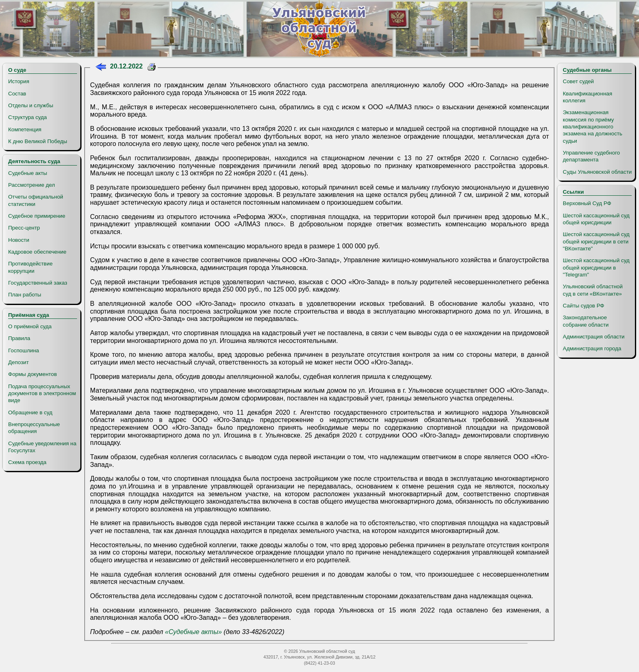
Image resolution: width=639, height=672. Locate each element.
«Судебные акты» (194, 632)
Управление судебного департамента (591, 156)
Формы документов (32, 374)
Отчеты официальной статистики (36, 200)
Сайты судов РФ (584, 306)
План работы (25, 295)
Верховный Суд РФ (587, 203)
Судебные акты (28, 173)
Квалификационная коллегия (587, 97)
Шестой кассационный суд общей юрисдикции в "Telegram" (596, 267)
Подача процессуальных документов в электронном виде (42, 393)
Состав (17, 94)
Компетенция (25, 129)
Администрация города (592, 348)
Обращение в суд (30, 412)
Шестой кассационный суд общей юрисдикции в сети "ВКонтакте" (596, 241)
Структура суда (28, 117)
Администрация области (594, 337)
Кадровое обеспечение (37, 252)
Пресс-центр (24, 228)
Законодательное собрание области (586, 321)
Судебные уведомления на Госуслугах (42, 447)
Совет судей (578, 81)
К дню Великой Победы (38, 141)
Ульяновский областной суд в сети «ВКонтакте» (593, 290)
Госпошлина (24, 350)
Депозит (19, 362)
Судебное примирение (37, 216)
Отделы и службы (31, 105)
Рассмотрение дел (32, 185)
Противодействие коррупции (30, 267)
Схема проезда (27, 462)
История (19, 81)
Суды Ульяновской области (597, 172)
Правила (19, 338)
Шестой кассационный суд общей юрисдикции (596, 219)
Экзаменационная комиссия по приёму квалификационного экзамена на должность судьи (593, 126)
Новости (19, 240)
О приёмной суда (30, 326)
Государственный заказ (38, 283)
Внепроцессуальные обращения (34, 428)
